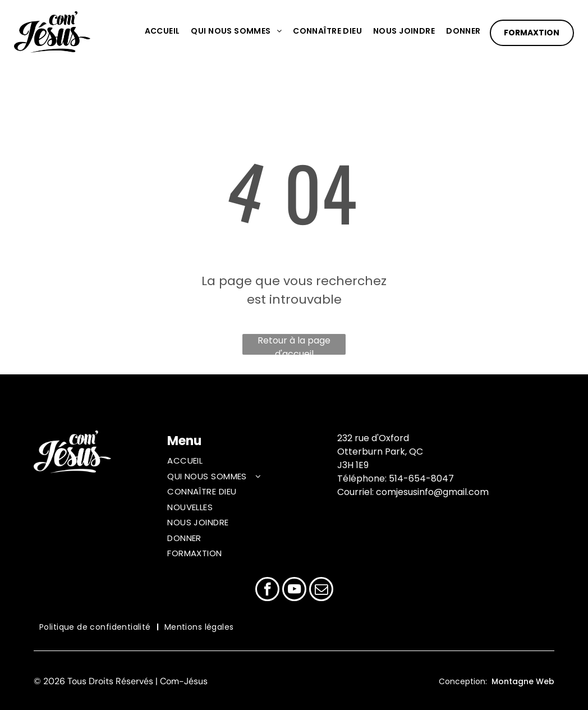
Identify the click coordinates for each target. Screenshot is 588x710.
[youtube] (294, 590)
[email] (321, 590)
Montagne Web (523, 681)
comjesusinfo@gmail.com (432, 492)
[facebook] (267, 590)
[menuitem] (157, 31)
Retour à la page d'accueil (294, 344)
